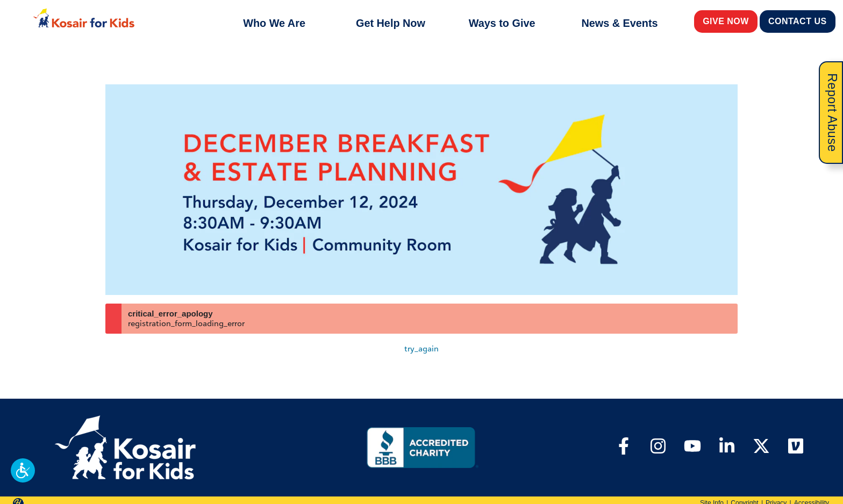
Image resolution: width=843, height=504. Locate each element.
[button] (23, 470)
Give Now (726, 21)
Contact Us (798, 21)
